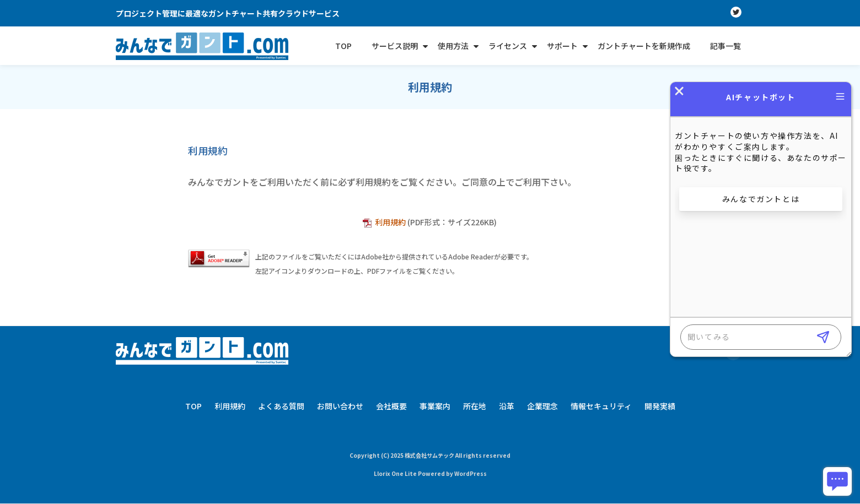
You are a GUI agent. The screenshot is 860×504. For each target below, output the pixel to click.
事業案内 (435, 406)
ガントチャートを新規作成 (644, 46)
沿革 (507, 406)
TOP (343, 46)
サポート (562, 46)
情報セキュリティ (601, 406)
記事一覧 (725, 46)
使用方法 (453, 46)
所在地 (475, 406)
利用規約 (391, 222)
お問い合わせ (340, 406)
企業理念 (542, 406)
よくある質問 (281, 406)
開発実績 (660, 406)
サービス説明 (395, 46)
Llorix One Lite (396, 473)
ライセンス (508, 46)
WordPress (471, 473)
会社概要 (391, 406)
